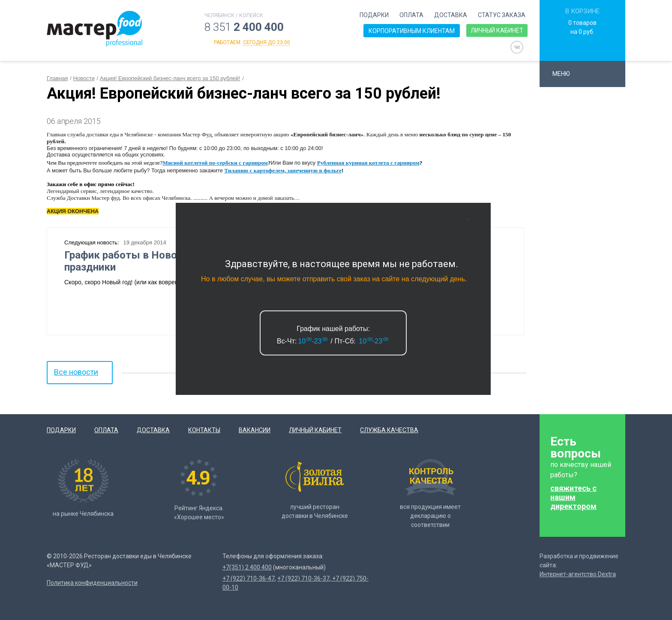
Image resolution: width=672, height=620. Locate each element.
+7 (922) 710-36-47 (249, 578)
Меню (565, 74)
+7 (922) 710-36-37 (303, 578)
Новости (84, 78)
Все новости (76, 372)
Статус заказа (502, 15)
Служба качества (389, 430)
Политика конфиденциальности (92, 583)
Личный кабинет (497, 30)
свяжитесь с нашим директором (573, 497)
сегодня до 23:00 (267, 42)
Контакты (204, 430)
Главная (57, 78)
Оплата (411, 15)
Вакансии (255, 430)
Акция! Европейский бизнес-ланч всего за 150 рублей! (170, 78)
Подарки (374, 15)
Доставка (451, 15)
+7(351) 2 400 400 (247, 567)
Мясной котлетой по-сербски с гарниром (215, 163)
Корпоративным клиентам (412, 31)
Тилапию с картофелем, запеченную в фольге (283, 170)
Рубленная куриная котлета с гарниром (368, 163)
